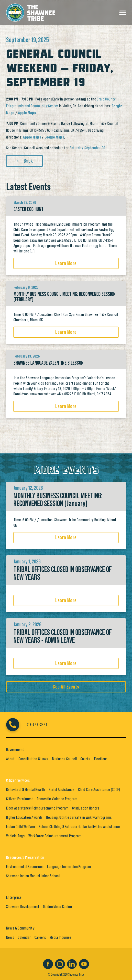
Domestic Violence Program (57, 799)
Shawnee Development (23, 907)
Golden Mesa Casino (57, 907)
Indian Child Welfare (21, 827)
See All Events (66, 687)
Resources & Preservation (25, 857)
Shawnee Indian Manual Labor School (33, 876)
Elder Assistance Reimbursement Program (37, 808)
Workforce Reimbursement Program (55, 836)
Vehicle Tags (15, 836)
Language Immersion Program (69, 867)
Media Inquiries (61, 937)
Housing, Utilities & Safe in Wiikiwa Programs (79, 817)
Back (24, 161)
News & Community (20, 928)
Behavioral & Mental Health (26, 790)
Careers (40, 937)
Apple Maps (32, 137)
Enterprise (14, 897)
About (11, 759)
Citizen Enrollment (20, 799)
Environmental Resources (25, 867)
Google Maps (54, 137)
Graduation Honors (86, 808)
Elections (101, 759)
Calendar (24, 937)
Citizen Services (18, 780)
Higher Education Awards (24, 817)
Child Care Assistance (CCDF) (99, 790)
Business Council (64, 759)
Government (15, 750)
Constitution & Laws (33, 759)
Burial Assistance (61, 790)
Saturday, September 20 (88, 148)
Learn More (66, 263)
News (10, 937)
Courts (85, 759)
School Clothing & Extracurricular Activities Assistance (79, 827)
